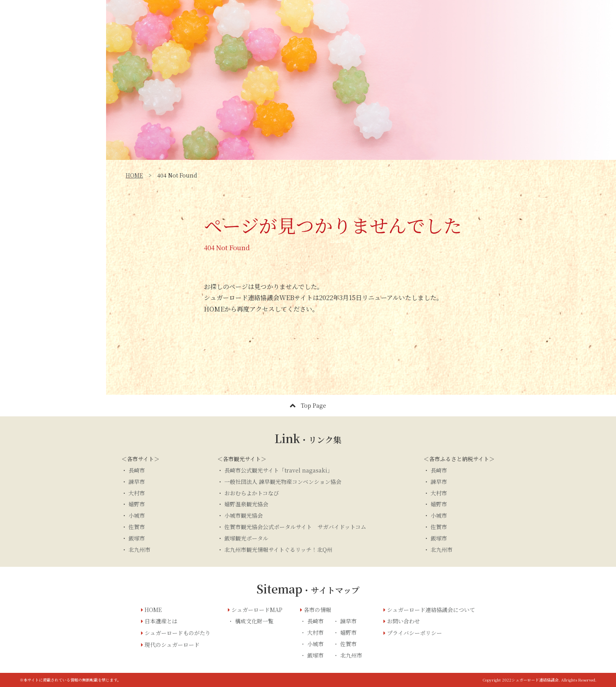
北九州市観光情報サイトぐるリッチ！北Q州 (278, 550)
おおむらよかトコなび (252, 493)
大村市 (137, 493)
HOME (134, 175)
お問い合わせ (53, 230)
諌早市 (348, 621)
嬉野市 (137, 504)
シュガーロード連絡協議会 (51, 184)
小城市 (137, 515)
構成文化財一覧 (254, 621)
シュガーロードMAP (43, 167)
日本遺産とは (33, 116)
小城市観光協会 (244, 515)
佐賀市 (137, 527)
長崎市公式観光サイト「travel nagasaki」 (279, 470)
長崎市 (137, 470)
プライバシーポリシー (414, 633)
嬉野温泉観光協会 (246, 504)
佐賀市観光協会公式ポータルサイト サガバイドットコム (295, 527)
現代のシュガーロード (45, 150)
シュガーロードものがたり (51, 133)
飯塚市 (137, 538)
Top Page (308, 406)
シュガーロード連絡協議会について (431, 610)
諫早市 (137, 482)
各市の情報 (317, 610)
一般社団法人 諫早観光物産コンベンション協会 (283, 482)
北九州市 (139, 550)
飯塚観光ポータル (246, 538)
